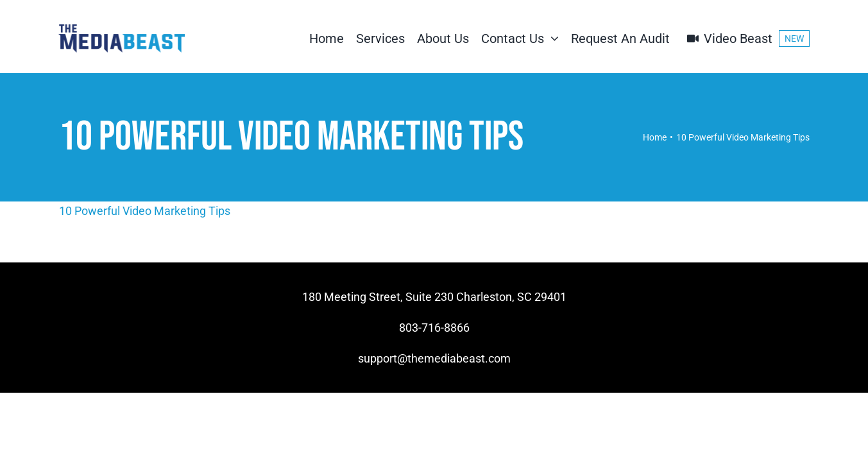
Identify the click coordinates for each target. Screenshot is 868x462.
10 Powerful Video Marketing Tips (145, 211)
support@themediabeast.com (434, 358)
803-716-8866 (434, 328)
